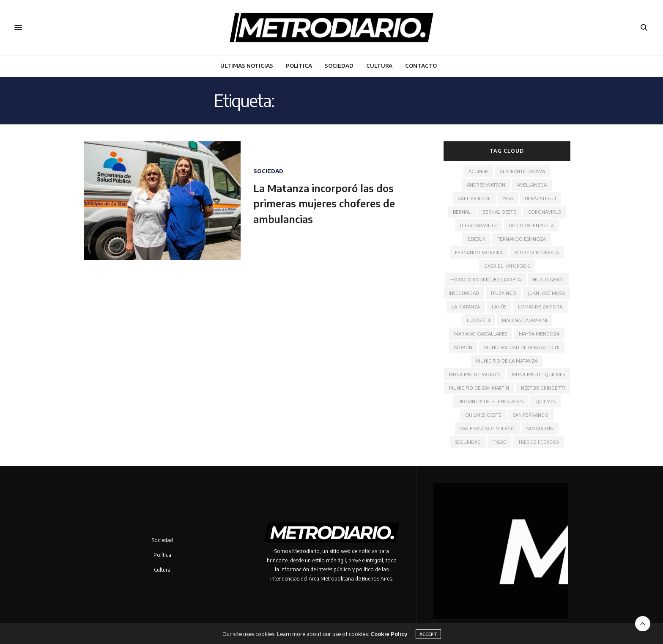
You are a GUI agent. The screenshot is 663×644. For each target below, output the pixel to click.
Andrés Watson (486, 185)
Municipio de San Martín (479, 388)
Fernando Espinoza (522, 239)
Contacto (421, 66)
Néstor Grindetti (543, 388)
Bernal (462, 212)
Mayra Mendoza (539, 334)
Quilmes (545, 401)
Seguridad (468, 442)
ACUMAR (478, 171)
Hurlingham (548, 279)
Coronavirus (544, 212)
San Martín (540, 428)
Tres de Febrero (538, 442)
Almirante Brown (523, 171)
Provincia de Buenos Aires (491, 401)
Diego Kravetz (478, 225)
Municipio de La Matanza (507, 361)
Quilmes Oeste (483, 415)
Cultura (379, 66)
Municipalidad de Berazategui (522, 347)
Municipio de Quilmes (538, 374)
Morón (463, 347)
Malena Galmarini (525, 320)
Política (299, 66)
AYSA (508, 198)
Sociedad (339, 66)
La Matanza (466, 307)
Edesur (477, 239)
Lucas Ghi (478, 320)
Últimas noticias (247, 66)
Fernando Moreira (479, 252)
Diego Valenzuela (531, 225)
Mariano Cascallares (481, 334)
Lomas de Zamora (540, 307)
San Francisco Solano (487, 428)
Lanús (499, 307)
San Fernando (531, 415)
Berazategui (540, 198)
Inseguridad (464, 293)
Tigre (499, 442)
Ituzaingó (504, 293)
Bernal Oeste (499, 212)
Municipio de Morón (474, 374)
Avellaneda (532, 185)
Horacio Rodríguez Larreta (486, 279)
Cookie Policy (389, 639)
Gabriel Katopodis (507, 266)
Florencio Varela (537, 252)
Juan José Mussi (547, 293)
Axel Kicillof (474, 198)
